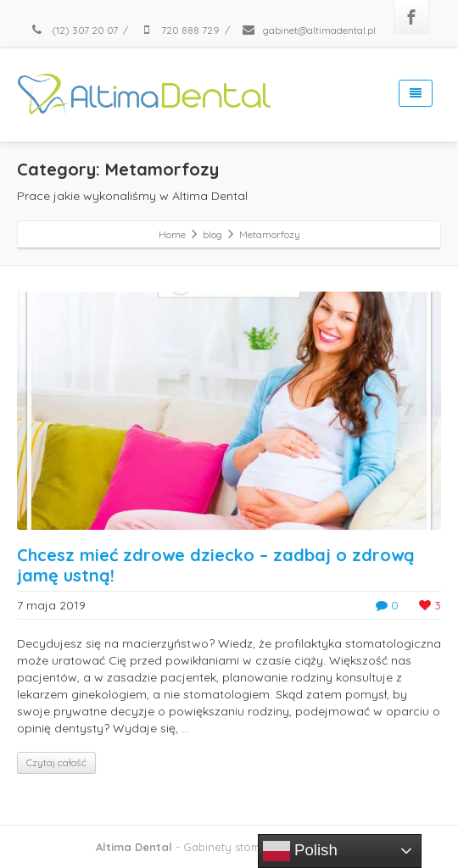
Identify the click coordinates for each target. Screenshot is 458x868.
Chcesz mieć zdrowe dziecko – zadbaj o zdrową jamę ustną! (216, 565)
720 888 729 (179, 30)
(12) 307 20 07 (74, 30)
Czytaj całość (56, 762)
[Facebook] (411, 17)
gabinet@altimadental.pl (308, 30)
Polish (300, 851)
